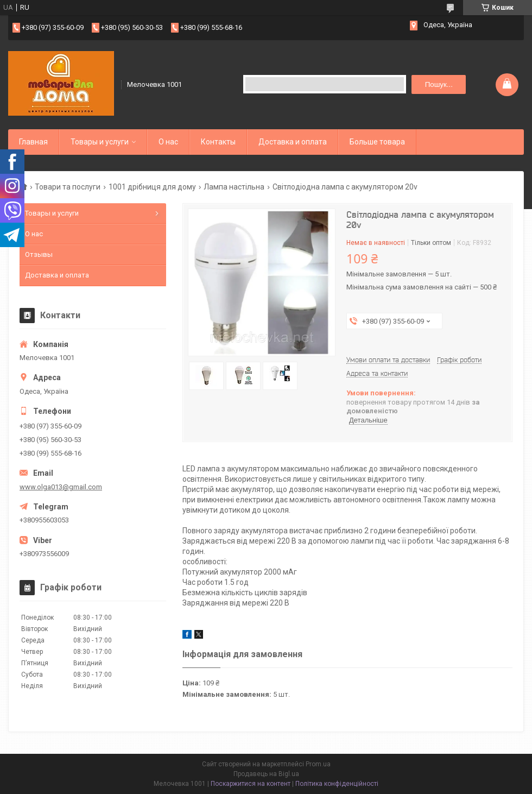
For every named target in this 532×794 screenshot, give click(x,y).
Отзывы (39, 254)
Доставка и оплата (293, 142)
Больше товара (377, 142)
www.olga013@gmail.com (61, 487)
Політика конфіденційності (337, 784)
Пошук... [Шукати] (439, 84)
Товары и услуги (100, 142)
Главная (33, 142)
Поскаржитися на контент (251, 784)
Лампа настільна (234, 187)
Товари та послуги (68, 187)
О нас (168, 142)
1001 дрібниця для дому (152, 187)
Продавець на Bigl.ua (266, 774)
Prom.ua (318, 764)
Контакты (218, 142)
